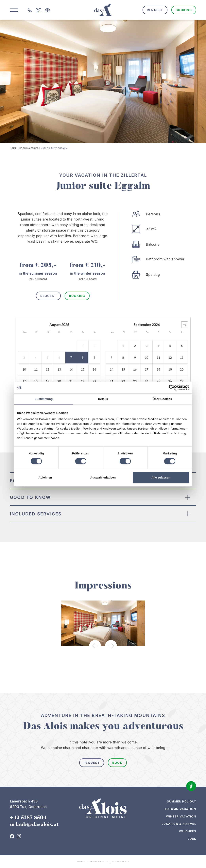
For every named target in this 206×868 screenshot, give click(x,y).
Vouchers (188, 831)
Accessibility (120, 861)
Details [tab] (103, 399)
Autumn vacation (180, 809)
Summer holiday (182, 801)
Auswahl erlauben (103, 477)
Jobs (192, 839)
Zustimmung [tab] (44, 399)
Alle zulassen (161, 477)
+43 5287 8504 (28, 818)
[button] (185, 325)
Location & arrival (179, 824)
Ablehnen (45, 477)
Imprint (82, 861)
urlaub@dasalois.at (34, 825)
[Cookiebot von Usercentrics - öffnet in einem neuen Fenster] (172, 388)
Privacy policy (99, 861)
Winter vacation (181, 816)
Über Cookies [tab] (162, 399)
